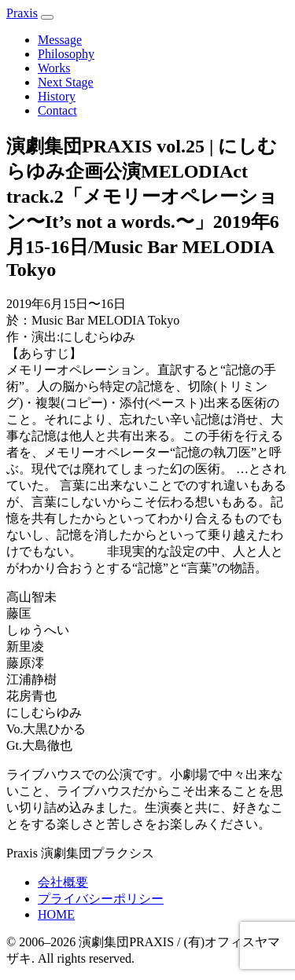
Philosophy (66, 54)
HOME (56, 914)
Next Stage (66, 82)
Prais (22, 13)
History (57, 96)
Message (60, 40)
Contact (57, 110)
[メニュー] (47, 17)
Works (54, 68)
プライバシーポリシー (101, 899)
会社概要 (63, 882)
